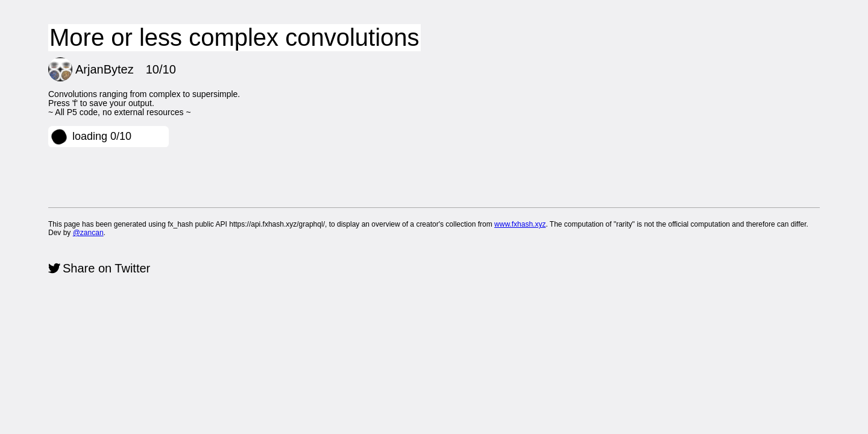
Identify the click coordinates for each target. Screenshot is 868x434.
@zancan (88, 233)
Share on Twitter (106, 268)
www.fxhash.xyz (520, 224)
